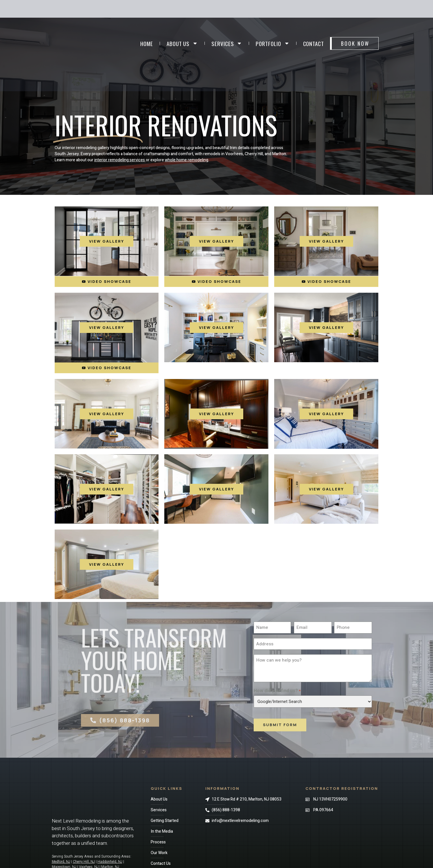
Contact (314, 43)
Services (227, 43)
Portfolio (272, 43)
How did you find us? (277, 691)
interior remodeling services (120, 160)
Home (147, 43)
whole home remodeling (187, 160)
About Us (182, 43)
